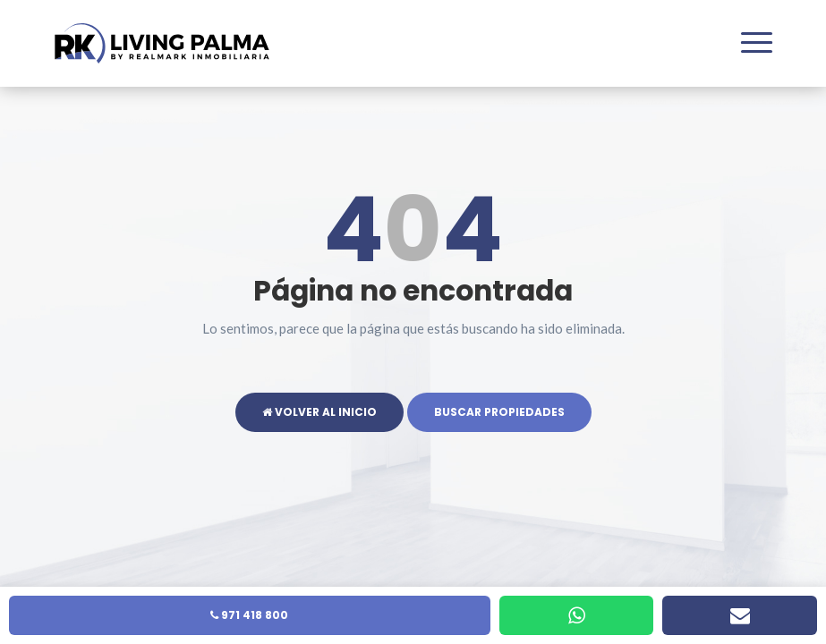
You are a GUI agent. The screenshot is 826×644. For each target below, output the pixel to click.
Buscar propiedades (499, 412)
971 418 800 (249, 615)
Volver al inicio (319, 412)
